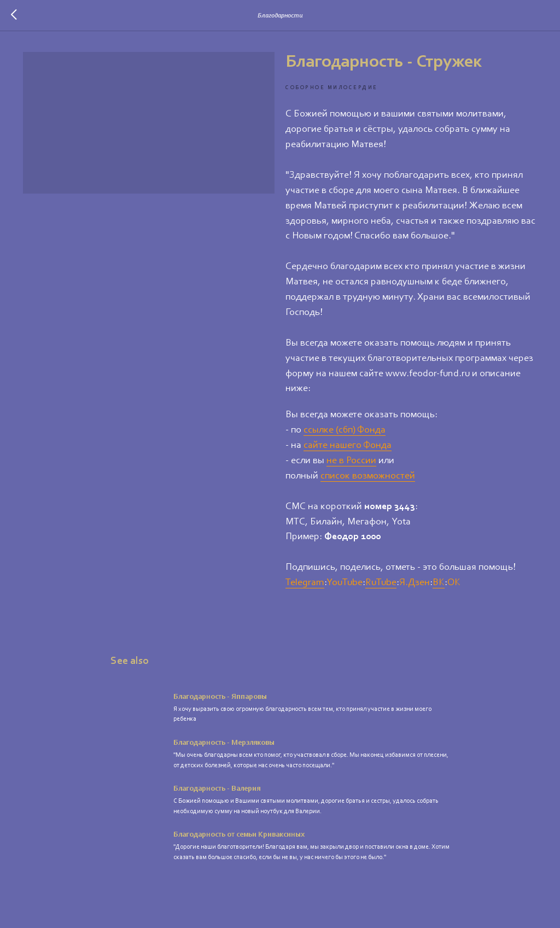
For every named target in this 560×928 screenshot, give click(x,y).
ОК (454, 583)
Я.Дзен (415, 583)
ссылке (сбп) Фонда (345, 430)
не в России (351, 461)
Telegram (305, 583)
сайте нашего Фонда (348, 446)
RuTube (381, 583)
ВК (439, 583)
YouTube (345, 583)
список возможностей (368, 476)
